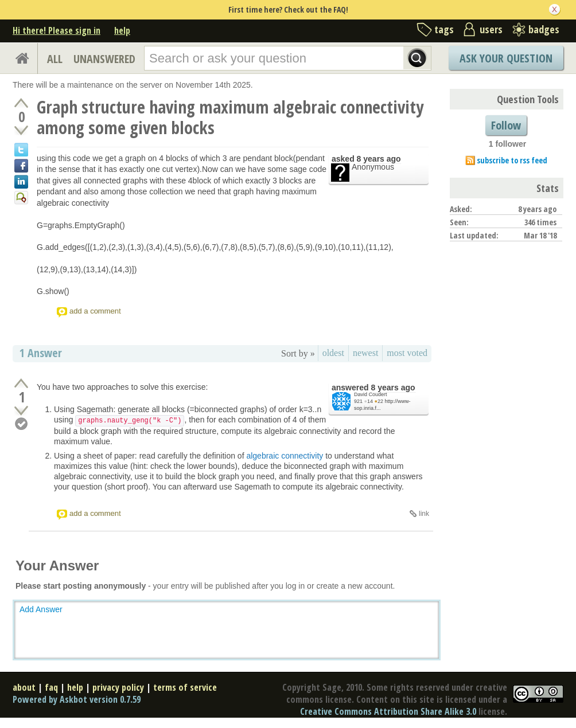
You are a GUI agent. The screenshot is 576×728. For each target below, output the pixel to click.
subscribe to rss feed (512, 160)
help (122, 30)
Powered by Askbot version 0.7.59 (77, 699)
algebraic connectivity (285, 456)
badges (544, 29)
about (24, 687)
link (424, 514)
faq (51, 687)
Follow (506, 125)
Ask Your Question (506, 58)
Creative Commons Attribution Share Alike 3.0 (388, 711)
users (491, 29)
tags (444, 29)
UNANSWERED (104, 59)
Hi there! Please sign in (57, 30)
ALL (55, 59)
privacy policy (118, 687)
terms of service (185, 687)
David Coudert (371, 394)
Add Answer (41, 609)
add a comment (95, 311)
